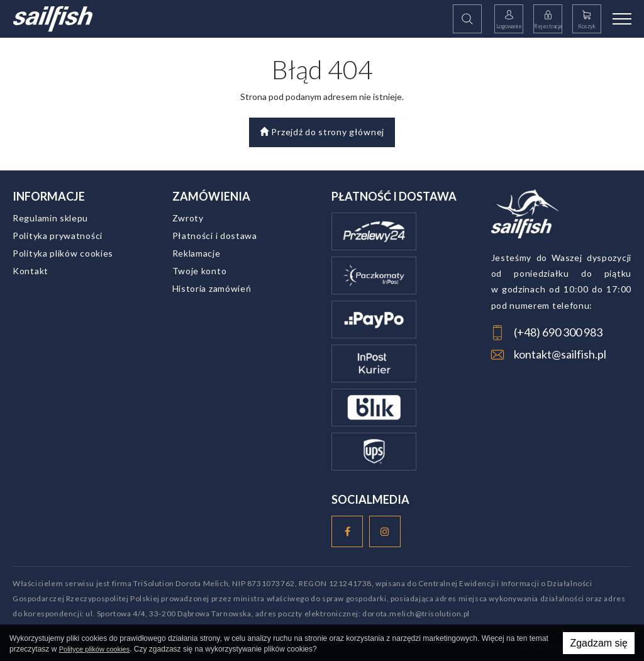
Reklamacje (197, 253)
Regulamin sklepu (50, 218)
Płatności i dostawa (215, 236)
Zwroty (188, 218)
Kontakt (31, 271)
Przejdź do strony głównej (322, 132)
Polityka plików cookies (63, 253)
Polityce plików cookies (95, 649)
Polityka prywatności (58, 236)
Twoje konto (200, 271)
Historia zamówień (212, 288)
